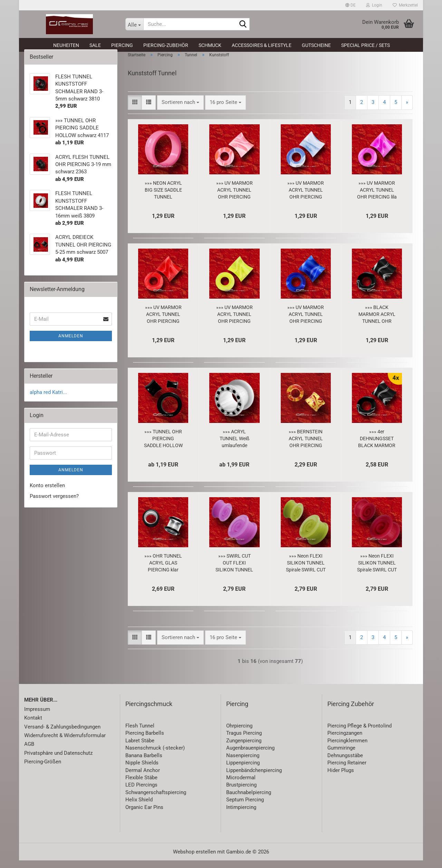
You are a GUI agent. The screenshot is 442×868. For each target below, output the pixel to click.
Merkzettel (405, 5)
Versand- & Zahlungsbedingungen (62, 734)
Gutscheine (316, 45)
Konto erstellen (47, 493)
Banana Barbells (144, 763)
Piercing (122, 45)
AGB (29, 752)
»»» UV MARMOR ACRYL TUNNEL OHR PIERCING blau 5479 (306, 322)
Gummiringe (341, 755)
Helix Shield (139, 807)
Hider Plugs (341, 778)
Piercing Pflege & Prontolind (359, 733)
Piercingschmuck (149, 711)
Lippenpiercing (243, 770)
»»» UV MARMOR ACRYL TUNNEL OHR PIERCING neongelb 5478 (234, 322)
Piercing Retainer (347, 770)
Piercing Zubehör (351, 711)
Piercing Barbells (145, 741)
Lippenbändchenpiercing (254, 778)
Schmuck (210, 45)
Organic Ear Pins (144, 815)
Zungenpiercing (244, 748)
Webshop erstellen (194, 859)
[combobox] (180, 110)
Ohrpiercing (239, 733)
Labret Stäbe (140, 748)
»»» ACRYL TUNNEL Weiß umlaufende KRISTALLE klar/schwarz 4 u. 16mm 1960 (234, 446)
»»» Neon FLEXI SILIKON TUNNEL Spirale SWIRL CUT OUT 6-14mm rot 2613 (377, 571)
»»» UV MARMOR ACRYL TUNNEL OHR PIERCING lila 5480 (377, 198)
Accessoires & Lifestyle (262, 45)
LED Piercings (141, 793)
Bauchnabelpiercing (249, 800)
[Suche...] (134, 24)
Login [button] (374, 5)
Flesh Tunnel (140, 733)
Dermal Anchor (143, 778)
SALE (95, 45)
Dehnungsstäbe (345, 763)
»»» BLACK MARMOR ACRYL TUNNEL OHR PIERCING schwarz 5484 (377, 322)
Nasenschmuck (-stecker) (155, 755)
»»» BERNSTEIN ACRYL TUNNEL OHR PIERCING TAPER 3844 (306, 446)
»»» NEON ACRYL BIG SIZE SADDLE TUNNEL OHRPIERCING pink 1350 (163, 198)
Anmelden (71, 344)
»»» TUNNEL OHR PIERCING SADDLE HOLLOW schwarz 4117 (163, 446)
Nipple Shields (142, 770)
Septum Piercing (245, 807)
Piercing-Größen (43, 769)
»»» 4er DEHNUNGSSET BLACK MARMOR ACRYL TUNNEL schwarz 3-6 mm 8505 (377, 446)
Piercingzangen (345, 741)
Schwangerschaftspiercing (156, 800)
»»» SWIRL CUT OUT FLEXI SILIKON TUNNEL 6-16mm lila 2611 (234, 571)
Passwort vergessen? (54, 504)
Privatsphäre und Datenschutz (58, 761)
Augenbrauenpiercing (250, 755)
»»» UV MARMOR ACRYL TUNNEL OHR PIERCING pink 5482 (234, 198)
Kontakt (33, 725)
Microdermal (241, 785)
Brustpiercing (241, 793)
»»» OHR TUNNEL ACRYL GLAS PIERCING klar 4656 (163, 571)
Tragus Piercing (244, 741)
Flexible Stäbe (141, 785)
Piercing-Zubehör (166, 45)
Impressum (37, 717)
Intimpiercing (241, 815)
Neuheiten (66, 45)
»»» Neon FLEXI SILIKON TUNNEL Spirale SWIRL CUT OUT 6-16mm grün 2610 (306, 571)
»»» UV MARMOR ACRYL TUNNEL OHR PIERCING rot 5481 (163, 322)
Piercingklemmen (347, 748)
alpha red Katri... (48, 400)
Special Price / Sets (366, 45)
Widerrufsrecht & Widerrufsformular (65, 743)
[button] (350, 5)
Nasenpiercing (243, 763)
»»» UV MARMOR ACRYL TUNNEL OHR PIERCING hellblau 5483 (306, 198)
